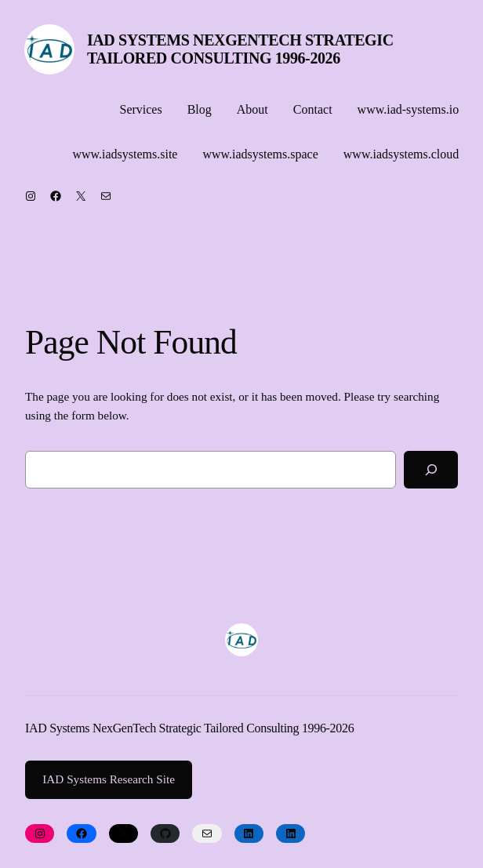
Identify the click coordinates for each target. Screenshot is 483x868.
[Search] (431, 470)
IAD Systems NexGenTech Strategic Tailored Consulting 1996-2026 (240, 49)
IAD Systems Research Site (109, 779)
